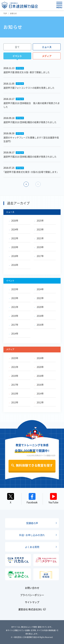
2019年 (39, 247)
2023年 (39, 229)
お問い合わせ (32, 588)
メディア (47, 56)
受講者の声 (32, 523)
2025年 (39, 220)
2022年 (14, 238)
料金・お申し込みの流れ (32, 535)
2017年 (39, 256)
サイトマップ (32, 602)
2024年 (14, 229)
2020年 (14, 247)
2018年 (14, 256)
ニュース (47, 47)
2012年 (39, 402)
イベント (17, 56)
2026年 (14, 220)
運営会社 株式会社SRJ (30, 609)
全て (17, 47)
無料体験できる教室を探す (34, 465)
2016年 (14, 265)
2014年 (14, 333)
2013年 (14, 402)
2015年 (14, 393)
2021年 (39, 238)
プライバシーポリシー (32, 595)
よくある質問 (32, 547)
